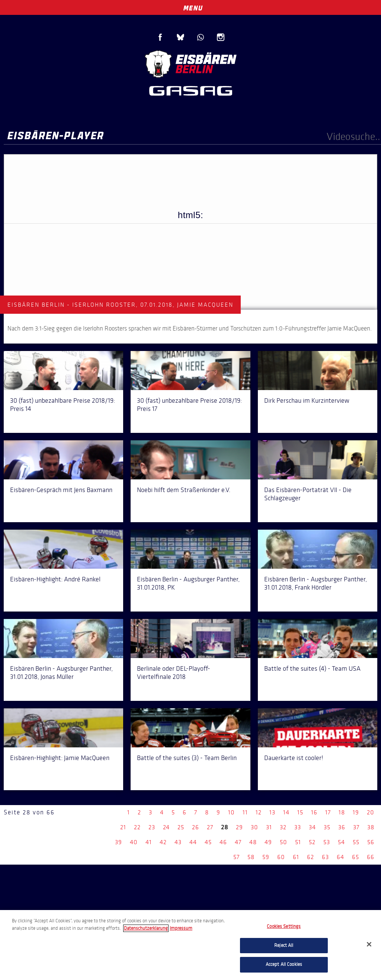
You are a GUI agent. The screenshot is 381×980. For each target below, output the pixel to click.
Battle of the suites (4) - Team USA (312, 668)
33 (298, 827)
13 (272, 812)
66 (371, 857)
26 (196, 827)
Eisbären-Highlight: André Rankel (55, 579)
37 (356, 827)
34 (312, 827)
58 (251, 857)
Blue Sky (180, 37)
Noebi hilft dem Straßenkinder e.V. (184, 490)
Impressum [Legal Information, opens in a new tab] (181, 928)
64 (340, 857)
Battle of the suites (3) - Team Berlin (187, 758)
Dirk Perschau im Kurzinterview (307, 400)
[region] (190, 945)
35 (327, 827)
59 (266, 857)
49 (268, 842)
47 (238, 842)
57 (236, 857)
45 (208, 842)
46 (223, 842)
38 (371, 827)
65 (356, 857)
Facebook (160, 37)
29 (239, 827)
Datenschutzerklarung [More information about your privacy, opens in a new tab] (146, 928)
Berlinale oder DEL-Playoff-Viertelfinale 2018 (174, 673)
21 (123, 827)
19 (356, 812)
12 (259, 812)
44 (193, 842)
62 (310, 857)
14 (286, 812)
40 (134, 842)
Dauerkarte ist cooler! (294, 758)
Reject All (284, 945)
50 (284, 842)
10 (231, 812)
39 (119, 842)
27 (210, 827)
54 (341, 842)
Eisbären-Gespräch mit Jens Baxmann (61, 490)
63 (325, 857)
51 (298, 842)
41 (149, 842)
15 (300, 812)
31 (269, 827)
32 (283, 827)
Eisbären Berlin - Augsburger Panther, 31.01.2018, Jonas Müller (61, 673)
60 (281, 857)
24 (166, 827)
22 (137, 827)
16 (314, 812)
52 (312, 842)
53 (327, 842)
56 (371, 842)
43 (178, 842)
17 (328, 812)
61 (296, 857)
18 (342, 812)
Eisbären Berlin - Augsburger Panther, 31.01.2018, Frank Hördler (316, 583)
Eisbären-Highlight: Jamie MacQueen (60, 758)
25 (181, 827)
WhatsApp (201, 37)
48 (253, 842)
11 (245, 812)
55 (356, 842)
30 (254, 827)
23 (152, 827)
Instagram (221, 37)
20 (371, 812)
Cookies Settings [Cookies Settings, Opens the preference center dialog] (284, 926)
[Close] (369, 944)
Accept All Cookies (284, 964)
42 (163, 842)
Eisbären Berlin (190, 63)
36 (342, 827)
